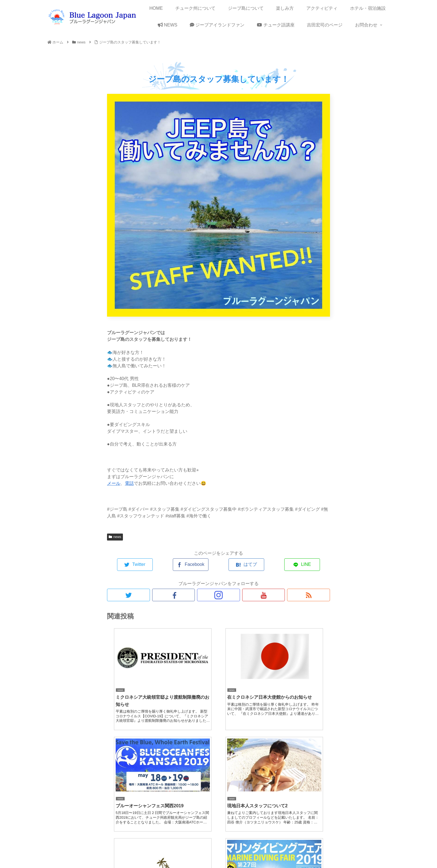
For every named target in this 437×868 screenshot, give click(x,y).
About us (191, 851)
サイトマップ (217, 851)
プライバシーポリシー (254, 851)
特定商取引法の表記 (297, 851)
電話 (129, 483)
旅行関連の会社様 (336, 851)
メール (114, 483)
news (115, 537)
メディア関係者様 (373, 851)
